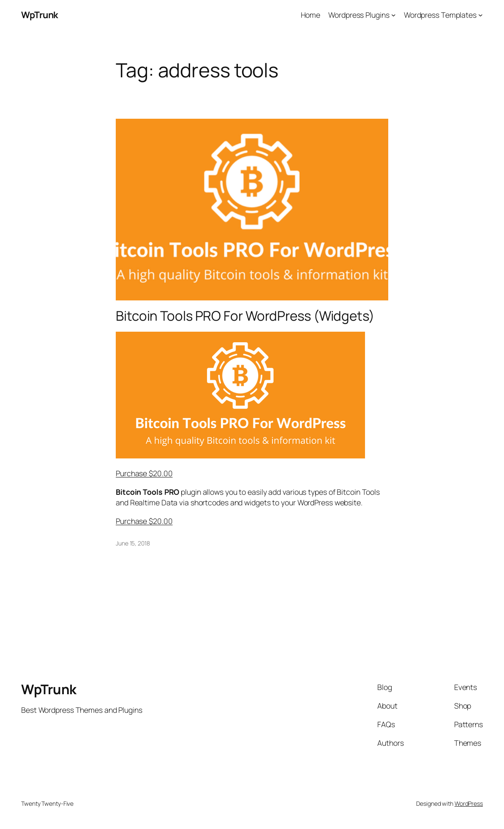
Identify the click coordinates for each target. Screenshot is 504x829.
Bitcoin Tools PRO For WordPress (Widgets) (245, 316)
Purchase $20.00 (144, 473)
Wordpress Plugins (359, 15)
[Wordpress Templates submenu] (481, 15)
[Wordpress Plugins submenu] (394, 15)
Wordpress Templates (440, 15)
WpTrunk (40, 15)
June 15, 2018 (133, 543)
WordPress (469, 803)
